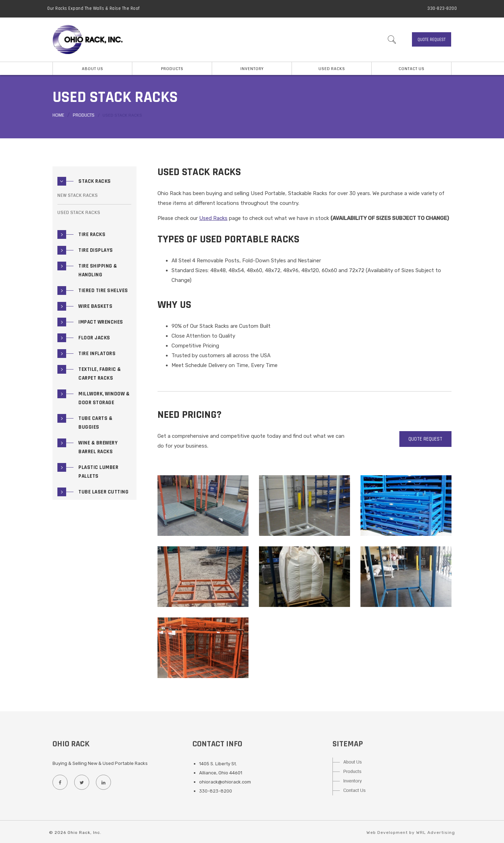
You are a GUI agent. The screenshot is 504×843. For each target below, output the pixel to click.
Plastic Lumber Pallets (98, 472)
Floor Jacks (94, 338)
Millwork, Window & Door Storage (104, 398)
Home (58, 115)
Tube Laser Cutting (103, 492)
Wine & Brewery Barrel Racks (98, 447)
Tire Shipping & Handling (98, 270)
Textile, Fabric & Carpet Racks (100, 374)
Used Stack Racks (79, 213)
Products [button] (172, 69)
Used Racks (332, 69)
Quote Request (432, 40)
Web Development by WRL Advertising (411, 832)
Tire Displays (96, 250)
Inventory (353, 781)
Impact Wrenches (101, 322)
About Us (353, 762)
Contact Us (412, 69)
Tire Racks (92, 234)
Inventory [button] (252, 69)
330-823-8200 (442, 8)
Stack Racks (95, 181)
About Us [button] (93, 69)
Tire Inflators (97, 354)
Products (84, 115)
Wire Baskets (95, 306)
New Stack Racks (78, 196)
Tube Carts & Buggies (95, 423)
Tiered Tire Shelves (103, 291)
